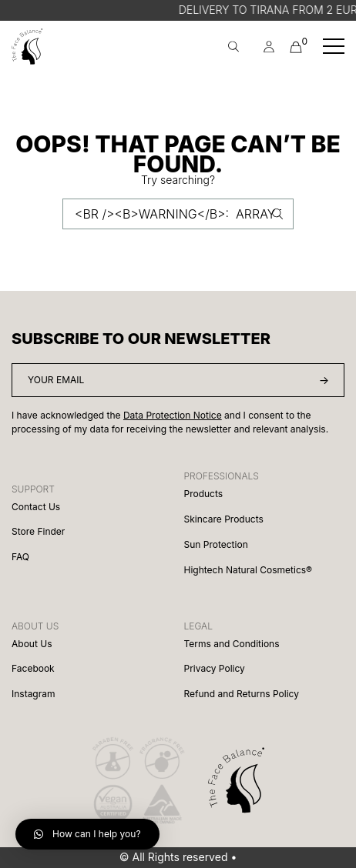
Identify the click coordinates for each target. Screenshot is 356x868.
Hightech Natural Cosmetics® (248, 570)
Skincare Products (224, 519)
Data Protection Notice (173, 415)
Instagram (34, 694)
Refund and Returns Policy (242, 694)
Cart (296, 45)
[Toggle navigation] (334, 46)
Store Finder (38, 531)
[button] (87, 834)
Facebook (33, 668)
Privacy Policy (215, 668)
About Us (32, 644)
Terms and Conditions (232, 644)
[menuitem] (269, 47)
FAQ (20, 557)
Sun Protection (216, 544)
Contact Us (36, 507)
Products (204, 494)
